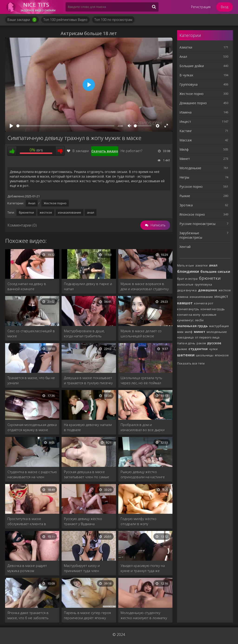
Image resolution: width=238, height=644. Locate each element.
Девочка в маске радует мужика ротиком (27, 568)
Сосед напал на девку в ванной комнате (27, 286)
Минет (185, 159)
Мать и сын (185, 265)
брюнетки (26, 212)
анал (91, 212)
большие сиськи (215, 272)
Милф (184, 149)
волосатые (185, 284)
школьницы (205, 355)
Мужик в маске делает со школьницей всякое (141, 333)
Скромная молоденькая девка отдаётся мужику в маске (32, 427)
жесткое (46, 212)
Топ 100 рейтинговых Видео (65, 20)
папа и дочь (186, 343)
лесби (199, 320)
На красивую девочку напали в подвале (88, 427)
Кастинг (186, 131)
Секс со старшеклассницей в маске (31, 333)
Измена (185, 112)
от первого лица (207, 337)
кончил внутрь (188, 309)
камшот (185, 303)
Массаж (186, 140)
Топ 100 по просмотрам (113, 20)
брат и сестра (187, 279)
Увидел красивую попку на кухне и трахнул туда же (143, 568)
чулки (213, 349)
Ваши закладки (22, 20)
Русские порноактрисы (197, 224)
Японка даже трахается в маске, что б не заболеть (28, 615)
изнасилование (69, 212)
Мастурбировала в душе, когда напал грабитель (84, 333)
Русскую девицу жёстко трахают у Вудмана (83, 521)
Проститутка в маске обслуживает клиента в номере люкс (27, 521)
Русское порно (191, 187)
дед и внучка (187, 290)
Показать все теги (191, 363)
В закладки (78, 151)
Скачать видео (105, 151)
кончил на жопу (189, 315)
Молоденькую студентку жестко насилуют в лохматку (144, 615)
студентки (198, 349)
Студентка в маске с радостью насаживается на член (32, 474)
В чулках (186, 75)
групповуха (203, 284)
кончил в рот (204, 303)
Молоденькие (190, 168)
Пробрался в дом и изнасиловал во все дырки (143, 427)
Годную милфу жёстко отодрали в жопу (139, 521)
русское (214, 343)
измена (183, 297)
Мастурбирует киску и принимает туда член (82, 568)
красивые (209, 315)
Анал (32, 203)
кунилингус (185, 320)
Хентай (185, 247)
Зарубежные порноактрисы (191, 235)
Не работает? (131, 151)
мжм (180, 332)
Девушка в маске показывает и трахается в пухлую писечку (88, 380)
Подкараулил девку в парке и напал (88, 286)
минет (200, 332)
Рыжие (185, 196)
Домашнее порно (193, 103)
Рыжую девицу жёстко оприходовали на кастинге (143, 474)
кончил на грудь (213, 309)
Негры (184, 177)
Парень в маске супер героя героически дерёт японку (87, 615)
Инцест (185, 122)
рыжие (182, 349)
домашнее (208, 290)
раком (201, 343)
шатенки (186, 355)
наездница (185, 337)
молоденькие (217, 332)
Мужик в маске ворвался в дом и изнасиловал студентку (145, 286)
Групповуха (188, 84)
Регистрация (201, 7)
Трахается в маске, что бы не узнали (31, 380)
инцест (221, 296)
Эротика (186, 205)
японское (222, 355)
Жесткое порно (55, 203)
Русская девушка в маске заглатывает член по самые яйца (87, 474)
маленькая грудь (192, 326)
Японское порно (192, 214)
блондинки (188, 271)
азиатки (201, 265)
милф (189, 332)
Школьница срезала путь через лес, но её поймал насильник (141, 380)
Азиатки (186, 47)
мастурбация (219, 326)
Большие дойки (192, 66)
